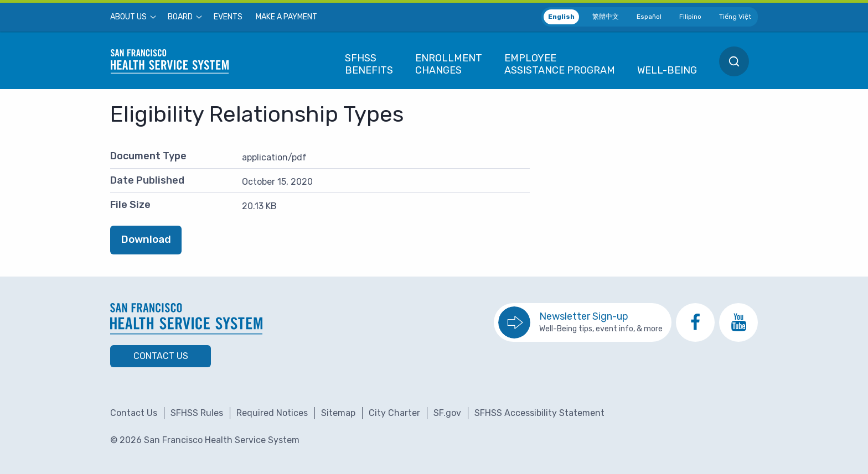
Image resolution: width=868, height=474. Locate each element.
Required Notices (272, 413)
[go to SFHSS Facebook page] (695, 322)
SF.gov (447, 413)
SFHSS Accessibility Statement (539, 413)
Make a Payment (286, 17)
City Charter (394, 413)
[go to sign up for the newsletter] (583, 322)
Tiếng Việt (735, 17)
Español (649, 17)
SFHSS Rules (197, 413)
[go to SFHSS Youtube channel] (738, 322)
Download (146, 239)
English (561, 17)
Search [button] (734, 61)
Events (228, 17)
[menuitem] (132, 17)
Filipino (690, 17)
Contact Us (161, 356)
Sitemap (338, 413)
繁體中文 (606, 17)
